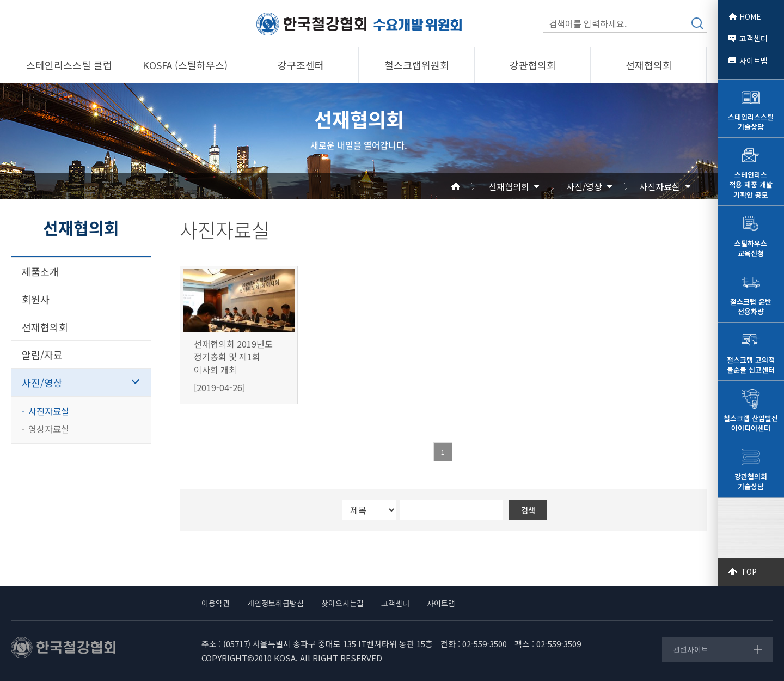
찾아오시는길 (342, 603)
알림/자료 (42, 355)
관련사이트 (691, 649)
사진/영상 (584, 186)
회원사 (36, 299)
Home (469, 186)
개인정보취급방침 (275, 603)
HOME (750, 16)
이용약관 (216, 603)
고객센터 (754, 38)
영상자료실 (49, 429)
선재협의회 (509, 186)
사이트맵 (754, 60)
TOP (749, 571)
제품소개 (40, 271)
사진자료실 (660, 186)
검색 (697, 23)
